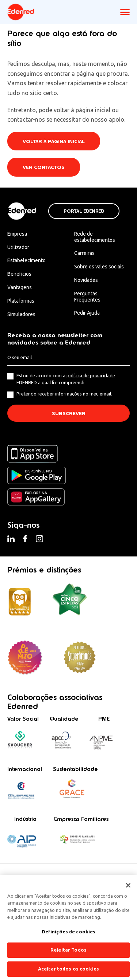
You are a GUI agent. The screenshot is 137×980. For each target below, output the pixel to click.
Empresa (17, 234)
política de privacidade (91, 375)
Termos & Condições (24, 877)
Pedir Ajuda (87, 313)
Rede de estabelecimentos (95, 237)
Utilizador (18, 247)
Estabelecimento (26, 260)
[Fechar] (128, 889)
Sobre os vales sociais (99, 267)
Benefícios (19, 274)
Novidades (86, 280)
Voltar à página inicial (54, 141)
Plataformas (21, 301)
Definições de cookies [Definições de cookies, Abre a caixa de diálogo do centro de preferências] (69, 936)
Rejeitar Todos (68, 954)
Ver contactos (44, 167)
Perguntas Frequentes (87, 297)
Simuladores (21, 314)
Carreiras (84, 253)
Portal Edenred (84, 211)
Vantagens (20, 287)
